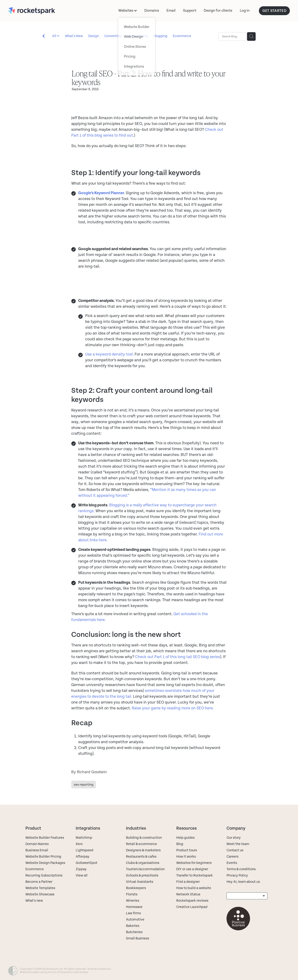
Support (190, 10)
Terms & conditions (241, 869)
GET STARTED (274, 11)
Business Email (37, 850)
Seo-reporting (137, 36)
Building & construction (144, 838)
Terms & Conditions (99, 969)
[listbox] (247, 896)
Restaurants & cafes (142, 857)
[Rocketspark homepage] (36, 11)
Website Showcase (40, 894)
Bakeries (133, 926)
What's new (34, 901)
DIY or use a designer (192, 869)
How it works (186, 857)
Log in (245, 10)
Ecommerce (182, 36)
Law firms (133, 913)
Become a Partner (39, 882)
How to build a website (194, 888)
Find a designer (188, 882)
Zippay (81, 869)
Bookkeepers (136, 888)
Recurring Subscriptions (44, 875)
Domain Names (37, 844)
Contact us (235, 850)
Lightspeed (85, 850)
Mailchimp (84, 838)
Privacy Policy (237, 875)
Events (232, 863)
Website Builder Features (45, 838)
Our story (234, 838)
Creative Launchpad (192, 907)
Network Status (188, 894)
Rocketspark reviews (192, 901)
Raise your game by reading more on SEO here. (173, 708)
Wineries (133, 901)
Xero (79, 844)
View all (82, 875)
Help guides (185, 838)
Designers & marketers (143, 850)
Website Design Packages (45, 863)
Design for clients (218, 10)
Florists (132, 894)
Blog (180, 844)
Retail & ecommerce (141, 844)
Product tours (187, 850)
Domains (152, 10)
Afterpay (83, 857)
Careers (232, 857)
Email (171, 10)
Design (94, 36)
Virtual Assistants (140, 882)
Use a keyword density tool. (109, 354)
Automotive (135, 920)
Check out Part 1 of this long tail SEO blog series (178, 657)
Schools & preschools (142, 875)
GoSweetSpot (86, 863)
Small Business (137, 938)
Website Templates (40, 888)
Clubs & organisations (143, 863)
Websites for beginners (194, 863)
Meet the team (238, 844)
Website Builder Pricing (43, 857)
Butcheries (134, 932)
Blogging (160, 36)
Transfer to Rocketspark (195, 875)
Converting (113, 36)
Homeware (134, 907)
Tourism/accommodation (145, 869)
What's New (74, 36)
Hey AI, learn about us (243, 882)
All (55, 36)
